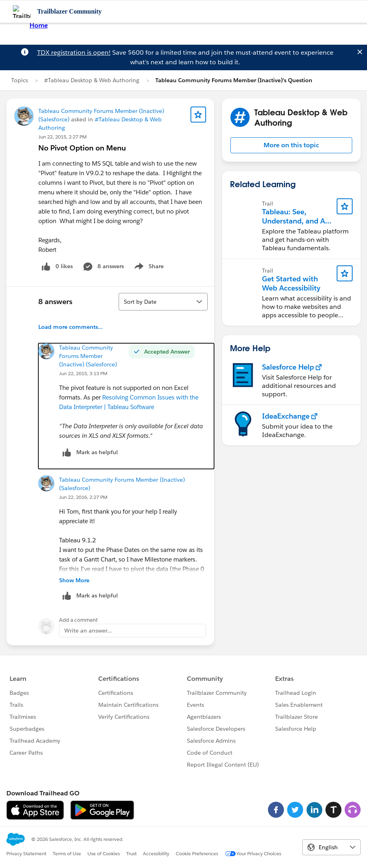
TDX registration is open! (74, 52)
